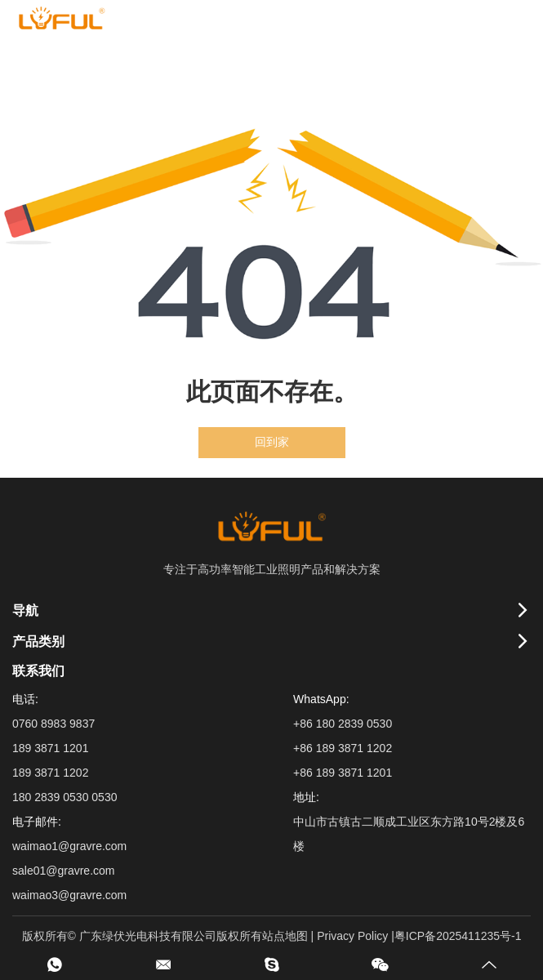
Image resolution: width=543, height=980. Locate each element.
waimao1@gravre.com (69, 846)
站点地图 (285, 936)
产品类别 (38, 641)
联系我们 (38, 671)
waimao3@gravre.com (69, 895)
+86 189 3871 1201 (343, 773)
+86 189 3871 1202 (343, 748)
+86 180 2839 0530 (343, 724)
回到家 (272, 442)
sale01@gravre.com (64, 871)
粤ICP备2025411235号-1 (458, 936)
